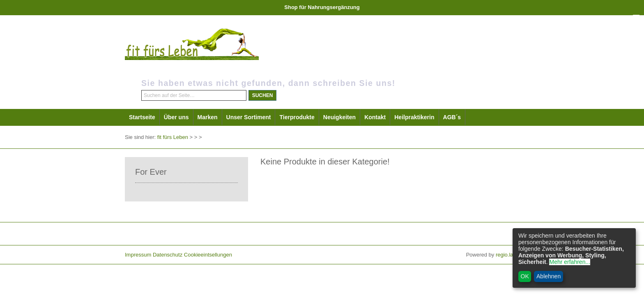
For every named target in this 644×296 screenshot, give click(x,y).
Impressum (138, 255)
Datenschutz (168, 255)
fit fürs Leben (173, 137)
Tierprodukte (297, 117)
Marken (208, 117)
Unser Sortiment (249, 117)
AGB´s (452, 117)
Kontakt (375, 117)
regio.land (507, 255)
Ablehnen (549, 276)
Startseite (142, 117)
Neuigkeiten (339, 117)
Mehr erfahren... (570, 262)
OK (525, 276)
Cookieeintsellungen (208, 255)
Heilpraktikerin (414, 117)
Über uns (176, 117)
